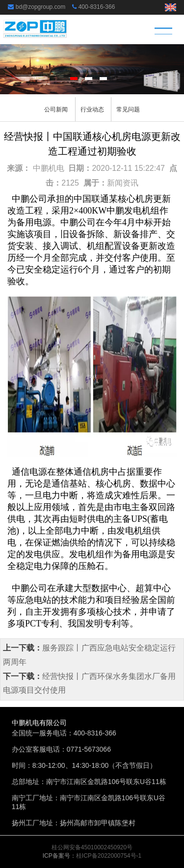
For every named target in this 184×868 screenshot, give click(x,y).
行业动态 (92, 109)
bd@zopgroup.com (41, 7)
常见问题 (128, 109)
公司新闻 (56, 109)
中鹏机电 (49, 168)
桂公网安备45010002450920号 (92, 847)
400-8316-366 (97, 7)
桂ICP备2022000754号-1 (109, 856)
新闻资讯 (123, 183)
